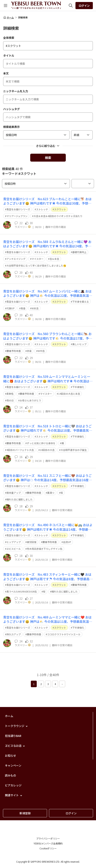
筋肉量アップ (14, 493)
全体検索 (9, 38)
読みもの (10, 775)
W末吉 (35, 308)
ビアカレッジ (13, 785)
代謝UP (11, 308)
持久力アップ (14, 634)
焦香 (23, 308)
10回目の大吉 (47, 450)
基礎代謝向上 (79, 252)
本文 (6, 73)
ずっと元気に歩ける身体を (41, 443)
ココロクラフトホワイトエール (64, 634)
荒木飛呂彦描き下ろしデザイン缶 (45, 549)
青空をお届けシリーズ (18, 209)
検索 (48, 158)
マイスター (38, 259)
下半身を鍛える (81, 302)
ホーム (8, 17)
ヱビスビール (14, 549)
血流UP (67, 542)
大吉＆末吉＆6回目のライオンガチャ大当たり (58, 216)
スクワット (60, 209)
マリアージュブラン (17, 216)
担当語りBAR (13, 736)
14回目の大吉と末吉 (69, 394)
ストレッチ (42, 209)
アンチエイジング (16, 259)
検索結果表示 (11, 127)
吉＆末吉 (54, 259)
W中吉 (41, 351)
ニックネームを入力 (16, 91)
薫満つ (51, 493)
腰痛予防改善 (14, 351)
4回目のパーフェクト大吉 (20, 450)
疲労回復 (32, 542)
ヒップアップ (14, 542)
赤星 (29, 351)
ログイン (84, 6)
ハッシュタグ (11, 109)
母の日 (10, 400)
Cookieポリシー (48, 848)
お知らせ (10, 756)
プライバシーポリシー (48, 838)
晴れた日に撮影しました (20, 499)
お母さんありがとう (30, 400)
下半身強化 (78, 387)
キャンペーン (13, 765)
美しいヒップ (79, 344)
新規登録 (25, 813)
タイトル (9, 55)
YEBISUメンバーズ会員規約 (48, 843)
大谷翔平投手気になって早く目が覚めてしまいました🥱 (36, 265)
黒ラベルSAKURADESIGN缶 (22, 591)
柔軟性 (10, 394)
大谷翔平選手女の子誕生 (74, 450)
